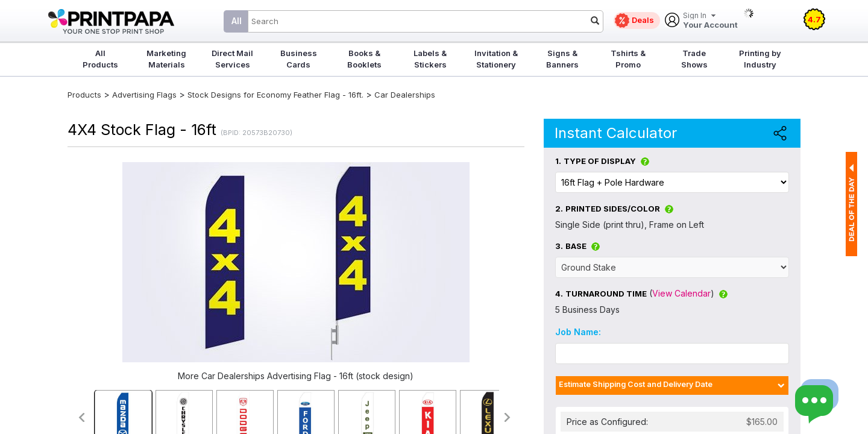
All (237, 21)
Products (84, 95)
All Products (100, 59)
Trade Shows (694, 59)
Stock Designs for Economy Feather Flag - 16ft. (275, 95)
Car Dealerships (405, 95)
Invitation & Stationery (496, 59)
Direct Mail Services (232, 59)
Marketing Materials (166, 59)
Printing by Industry (760, 59)
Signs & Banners (562, 59)
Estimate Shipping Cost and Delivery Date (636, 384)
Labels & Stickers (430, 59)
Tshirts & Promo (628, 59)
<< (81, 417)
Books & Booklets (364, 59)
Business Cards (299, 59)
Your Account (710, 21)
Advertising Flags (144, 95)
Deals (643, 20)
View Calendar (681, 293)
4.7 (814, 19)
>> (508, 417)
